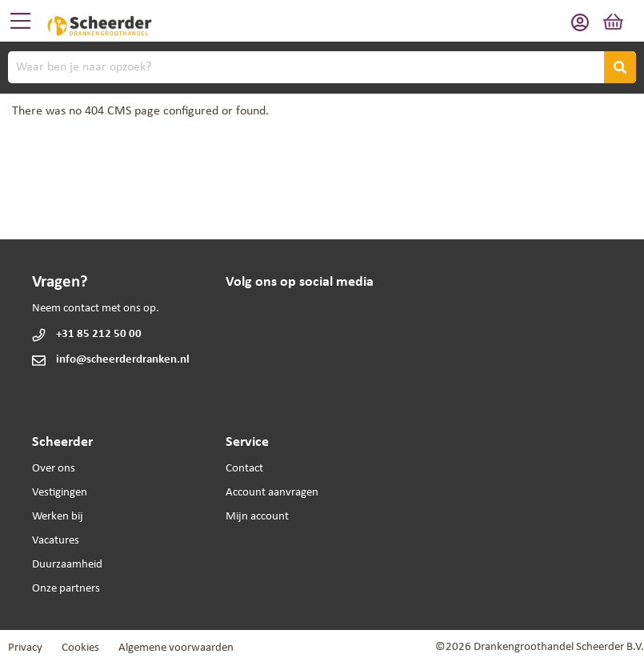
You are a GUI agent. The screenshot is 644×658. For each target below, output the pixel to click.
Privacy (25, 648)
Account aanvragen (272, 493)
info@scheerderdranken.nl (123, 360)
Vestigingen (60, 493)
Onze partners (66, 589)
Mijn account (257, 517)
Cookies (80, 648)
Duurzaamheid (67, 565)
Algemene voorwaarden (176, 648)
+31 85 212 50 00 (99, 334)
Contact (244, 469)
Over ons (54, 469)
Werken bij (58, 517)
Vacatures (56, 541)
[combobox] (322, 67)
